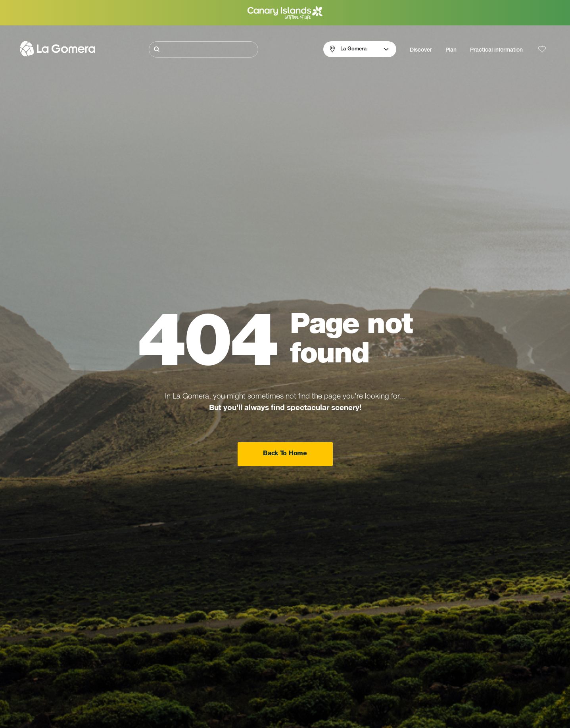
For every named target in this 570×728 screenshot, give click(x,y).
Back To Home (285, 454)
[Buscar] (203, 49)
